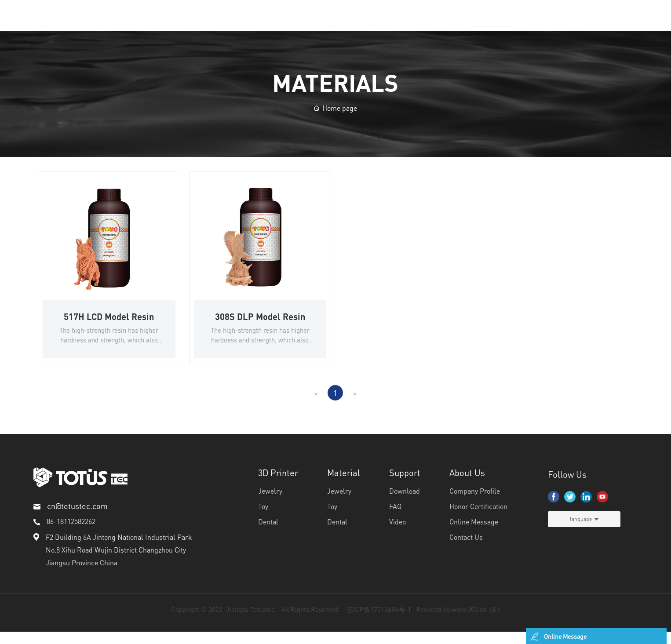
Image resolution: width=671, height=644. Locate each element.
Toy (337, 145)
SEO (495, 622)
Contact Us (466, 549)
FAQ (395, 518)
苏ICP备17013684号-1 (379, 622)
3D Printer (278, 485)
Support (405, 485)
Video (397, 534)
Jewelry (256, 145)
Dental (417, 145)
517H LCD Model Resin (109, 328)
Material (344, 485)
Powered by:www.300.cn (451, 622)
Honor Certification (478, 518)
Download (405, 503)
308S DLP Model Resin (260, 328)
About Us (467, 485)
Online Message (474, 534)
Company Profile (475, 503)
